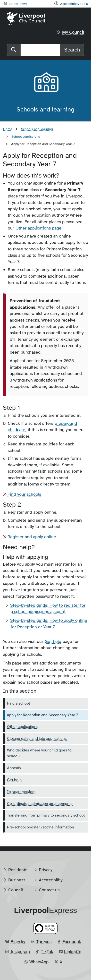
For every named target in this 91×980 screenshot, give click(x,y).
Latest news (18, 4)
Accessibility (51, 880)
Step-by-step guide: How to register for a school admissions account (48, 608)
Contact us (49, 890)
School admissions (26, 136)
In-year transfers (21, 792)
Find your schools (24, 494)
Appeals (14, 768)
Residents (18, 870)
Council (16, 890)
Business (17, 880)
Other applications (23, 727)
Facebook (72, 942)
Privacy (46, 870)
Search (72, 50)
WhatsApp (39, 962)
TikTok (47, 952)
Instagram (20, 952)
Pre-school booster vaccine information (41, 827)
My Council (73, 32)
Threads (44, 942)
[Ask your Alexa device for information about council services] (46, 928)
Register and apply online (32, 537)
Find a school (18, 703)
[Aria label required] (46, 83)
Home (8, 129)
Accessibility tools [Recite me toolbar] (74, 4)
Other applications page (38, 228)
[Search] (40, 50)
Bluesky (18, 942)
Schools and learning (37, 129)
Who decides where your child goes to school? (39, 753)
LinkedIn (73, 952)
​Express (46, 910)
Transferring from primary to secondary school (46, 815)
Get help (53, 641)
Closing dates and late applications (37, 739)
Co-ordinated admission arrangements (40, 804)
